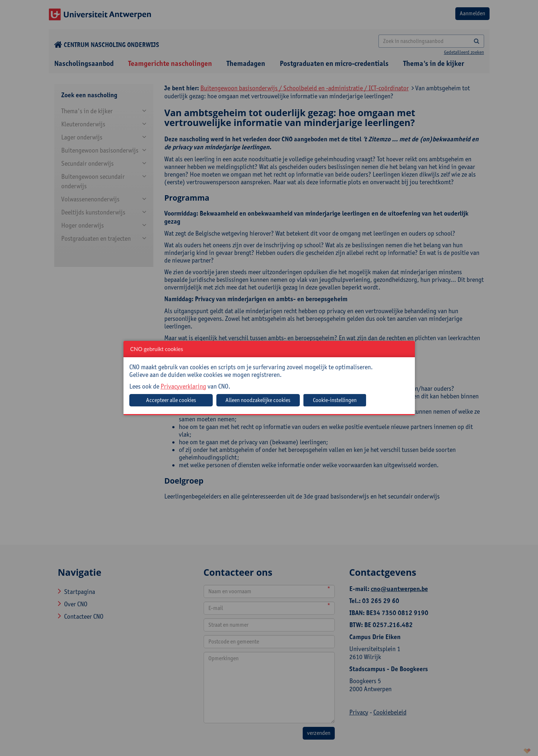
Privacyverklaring (183, 386)
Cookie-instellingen (335, 400)
